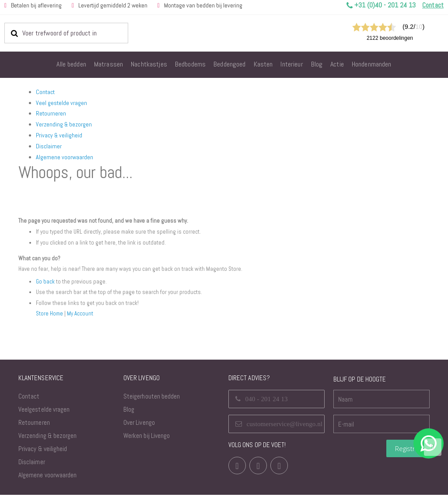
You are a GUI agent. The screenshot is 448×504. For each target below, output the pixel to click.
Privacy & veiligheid (59, 135)
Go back (45, 290)
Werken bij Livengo (147, 445)
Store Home (50, 322)
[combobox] (66, 33)
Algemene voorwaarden (65, 157)
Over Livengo (139, 432)
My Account (82, 322)
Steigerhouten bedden (152, 405)
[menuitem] (71, 65)
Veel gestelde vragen (61, 103)
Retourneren (51, 113)
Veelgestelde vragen (44, 418)
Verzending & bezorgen (64, 124)
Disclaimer (49, 146)
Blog (129, 418)
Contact (45, 92)
